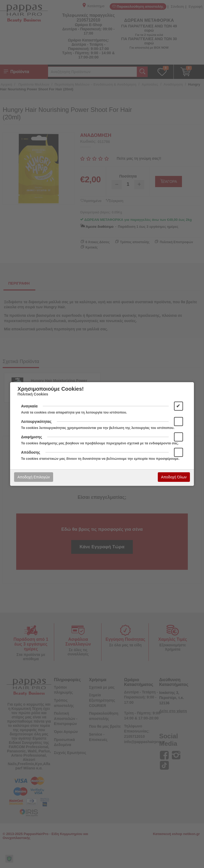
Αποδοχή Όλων (174, 477)
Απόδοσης (31, 452)
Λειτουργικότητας (36, 422)
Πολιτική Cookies (33, 394)
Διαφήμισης (31, 437)
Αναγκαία (29, 406)
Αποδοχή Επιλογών (33, 477)
